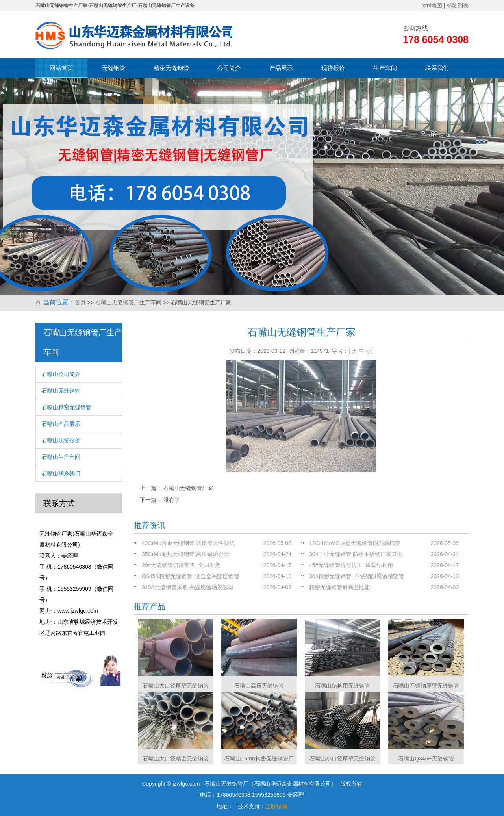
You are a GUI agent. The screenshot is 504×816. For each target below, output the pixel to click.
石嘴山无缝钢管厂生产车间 (128, 302)
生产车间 (385, 68)
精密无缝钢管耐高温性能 (339, 587)
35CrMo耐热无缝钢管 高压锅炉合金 (185, 554)
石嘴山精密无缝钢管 (67, 407)
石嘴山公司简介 (61, 374)
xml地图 (432, 6)
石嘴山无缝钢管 (61, 391)
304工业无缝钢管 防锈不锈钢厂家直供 (356, 554)
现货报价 (333, 68)
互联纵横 (276, 806)
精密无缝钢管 (171, 68)
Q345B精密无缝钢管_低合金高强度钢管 (190, 576)
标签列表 (458, 6)
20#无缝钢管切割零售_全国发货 (181, 565)
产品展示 (281, 68)
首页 (80, 302)
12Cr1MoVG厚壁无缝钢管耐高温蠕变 (355, 543)
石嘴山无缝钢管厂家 (188, 488)
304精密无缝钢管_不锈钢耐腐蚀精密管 (357, 576)
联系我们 (437, 68)
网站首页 (61, 68)
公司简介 (229, 68)
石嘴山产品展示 (61, 424)
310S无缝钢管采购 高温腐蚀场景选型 (188, 587)
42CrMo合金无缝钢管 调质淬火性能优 (188, 543)
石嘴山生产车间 (61, 457)
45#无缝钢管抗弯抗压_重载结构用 (351, 565)
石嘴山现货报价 (61, 440)
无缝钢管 (113, 68)
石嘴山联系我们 (61, 473)
